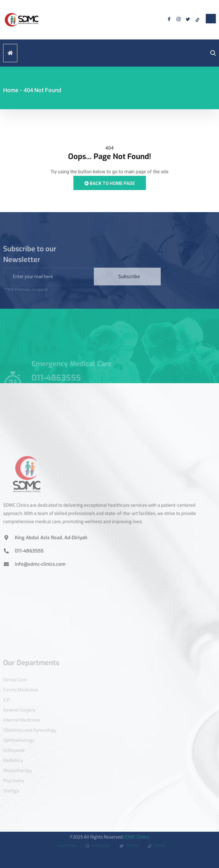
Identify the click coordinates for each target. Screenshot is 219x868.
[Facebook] (169, 20)
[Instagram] (178, 20)
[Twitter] (188, 20)
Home (11, 90)
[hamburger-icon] (10, 53)
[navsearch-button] (211, 53)
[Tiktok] (197, 20)
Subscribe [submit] (129, 282)
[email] (49, 282)
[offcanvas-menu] (211, 19)
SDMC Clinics (136, 832)
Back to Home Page (110, 183)
